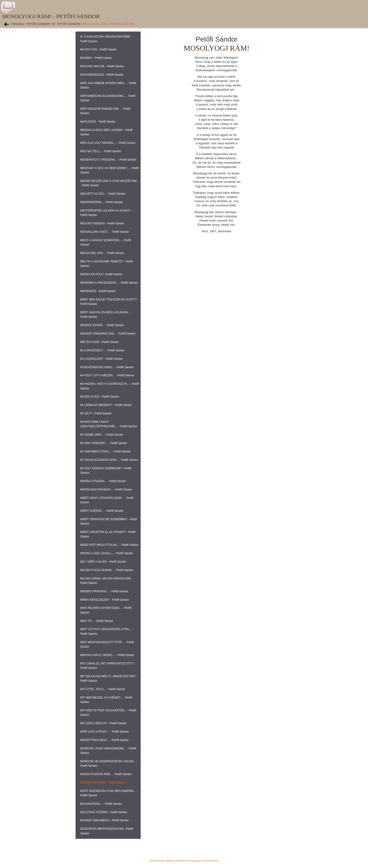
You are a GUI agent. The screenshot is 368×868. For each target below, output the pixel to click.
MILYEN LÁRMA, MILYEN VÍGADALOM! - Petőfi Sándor (106, 581)
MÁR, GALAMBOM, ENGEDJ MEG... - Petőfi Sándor (108, 85)
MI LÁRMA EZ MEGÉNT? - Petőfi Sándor (106, 405)
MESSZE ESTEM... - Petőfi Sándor (102, 325)
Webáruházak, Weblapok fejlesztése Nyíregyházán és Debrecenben (184, 861)
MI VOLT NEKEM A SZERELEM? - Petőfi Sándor (106, 471)
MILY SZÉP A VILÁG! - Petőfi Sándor (103, 562)
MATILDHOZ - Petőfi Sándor (98, 122)
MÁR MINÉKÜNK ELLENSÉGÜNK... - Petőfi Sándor (108, 98)
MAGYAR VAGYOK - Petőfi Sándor (102, 66)
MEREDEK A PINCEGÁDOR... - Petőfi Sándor (109, 283)
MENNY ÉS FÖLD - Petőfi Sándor (101, 274)
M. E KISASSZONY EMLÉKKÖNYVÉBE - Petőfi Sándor (106, 39)
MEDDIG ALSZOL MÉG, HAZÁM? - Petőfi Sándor (106, 132)
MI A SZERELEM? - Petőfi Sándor (101, 359)
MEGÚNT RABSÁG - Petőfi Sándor (102, 223)
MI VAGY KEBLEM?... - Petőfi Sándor (104, 443)
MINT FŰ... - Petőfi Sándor (97, 621)
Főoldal (18, 24)
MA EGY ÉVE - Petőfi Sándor (99, 49)
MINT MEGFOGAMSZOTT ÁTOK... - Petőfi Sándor (107, 644)
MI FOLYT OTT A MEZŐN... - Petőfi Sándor (107, 375)
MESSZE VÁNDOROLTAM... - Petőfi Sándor (108, 334)
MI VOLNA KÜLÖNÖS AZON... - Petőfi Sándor (109, 460)
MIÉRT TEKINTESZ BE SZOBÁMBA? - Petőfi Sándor (109, 521)
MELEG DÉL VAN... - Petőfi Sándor (102, 253)
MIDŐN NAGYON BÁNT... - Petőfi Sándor (106, 490)
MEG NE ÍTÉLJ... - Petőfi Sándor (101, 151)
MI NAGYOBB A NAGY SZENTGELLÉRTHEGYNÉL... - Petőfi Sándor (109, 424)
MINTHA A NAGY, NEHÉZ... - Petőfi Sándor (107, 655)
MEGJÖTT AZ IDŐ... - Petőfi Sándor (103, 194)
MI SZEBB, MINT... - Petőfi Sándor (102, 435)
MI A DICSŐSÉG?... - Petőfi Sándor (102, 350)
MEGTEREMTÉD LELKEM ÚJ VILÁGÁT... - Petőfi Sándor (107, 213)
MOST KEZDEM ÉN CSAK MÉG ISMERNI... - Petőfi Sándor (109, 793)
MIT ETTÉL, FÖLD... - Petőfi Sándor (103, 689)
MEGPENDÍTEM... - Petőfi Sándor (102, 202)
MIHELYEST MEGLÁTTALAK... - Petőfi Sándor (109, 545)
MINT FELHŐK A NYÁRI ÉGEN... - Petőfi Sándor (106, 610)
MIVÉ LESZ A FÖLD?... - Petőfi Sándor (104, 732)
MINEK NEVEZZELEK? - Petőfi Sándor (105, 600)
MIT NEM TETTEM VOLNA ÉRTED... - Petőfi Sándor (108, 713)
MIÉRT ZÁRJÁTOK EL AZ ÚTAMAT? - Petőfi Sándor (108, 534)
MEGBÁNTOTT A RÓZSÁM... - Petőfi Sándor (108, 160)
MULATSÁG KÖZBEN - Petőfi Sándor (104, 812)
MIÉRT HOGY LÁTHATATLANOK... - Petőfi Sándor (107, 500)
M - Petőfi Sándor (66, 24)
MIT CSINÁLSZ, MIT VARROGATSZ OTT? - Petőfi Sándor (108, 666)
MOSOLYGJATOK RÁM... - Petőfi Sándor (106, 774)
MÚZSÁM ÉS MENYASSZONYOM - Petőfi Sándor (107, 831)
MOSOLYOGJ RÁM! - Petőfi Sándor (108, 24)
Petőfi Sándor (38, 24)
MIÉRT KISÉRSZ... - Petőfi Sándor (102, 511)
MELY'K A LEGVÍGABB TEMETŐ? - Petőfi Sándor (106, 264)
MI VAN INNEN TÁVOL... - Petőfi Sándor (106, 452)
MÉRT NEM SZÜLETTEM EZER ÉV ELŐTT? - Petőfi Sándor (109, 302)
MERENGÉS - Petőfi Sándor (98, 291)
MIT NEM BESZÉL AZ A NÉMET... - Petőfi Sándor (106, 700)
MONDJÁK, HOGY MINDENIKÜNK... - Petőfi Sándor (108, 751)
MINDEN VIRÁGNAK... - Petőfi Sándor (104, 591)
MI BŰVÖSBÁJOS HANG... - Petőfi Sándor (107, 367)
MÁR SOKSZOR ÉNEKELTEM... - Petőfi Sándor (105, 111)
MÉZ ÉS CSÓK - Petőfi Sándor (99, 342)
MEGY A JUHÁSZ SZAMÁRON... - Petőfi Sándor (106, 242)
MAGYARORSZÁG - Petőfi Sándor (102, 75)
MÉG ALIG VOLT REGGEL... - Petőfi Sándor (108, 143)
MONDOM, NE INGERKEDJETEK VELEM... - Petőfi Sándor (109, 764)
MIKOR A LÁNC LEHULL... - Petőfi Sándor (107, 553)
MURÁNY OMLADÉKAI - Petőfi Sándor (105, 820)
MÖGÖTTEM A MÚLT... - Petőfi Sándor (104, 740)
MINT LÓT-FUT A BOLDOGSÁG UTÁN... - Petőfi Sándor (107, 631)
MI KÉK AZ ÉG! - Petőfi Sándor (100, 397)
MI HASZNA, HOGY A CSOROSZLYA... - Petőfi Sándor (110, 386)
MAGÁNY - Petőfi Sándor (96, 58)
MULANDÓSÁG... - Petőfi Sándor (101, 804)
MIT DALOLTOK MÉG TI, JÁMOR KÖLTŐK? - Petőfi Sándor (109, 679)
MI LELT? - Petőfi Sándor (96, 413)
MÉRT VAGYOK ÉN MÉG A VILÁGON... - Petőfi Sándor (106, 315)
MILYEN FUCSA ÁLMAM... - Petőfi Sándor (107, 570)
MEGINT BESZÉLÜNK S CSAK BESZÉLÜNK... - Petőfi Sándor (110, 183)
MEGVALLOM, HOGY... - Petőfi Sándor (105, 232)
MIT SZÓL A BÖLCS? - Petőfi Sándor (103, 723)
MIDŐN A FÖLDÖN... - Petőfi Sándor (103, 481)
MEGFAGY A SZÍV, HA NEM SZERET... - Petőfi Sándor (109, 170)
